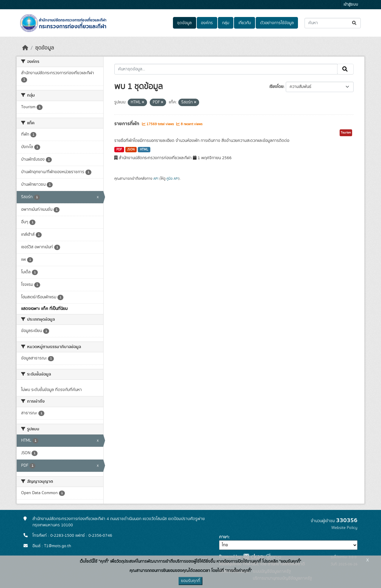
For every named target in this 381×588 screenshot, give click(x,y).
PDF (119, 150)
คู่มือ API (172, 179)
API (156, 179)
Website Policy (344, 528)
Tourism (346, 133)
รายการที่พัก (127, 124)
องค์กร (207, 23)
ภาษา (224, 537)
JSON (131, 150)
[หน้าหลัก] (25, 48)
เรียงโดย (276, 87)
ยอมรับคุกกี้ (190, 581)
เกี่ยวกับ (245, 23)
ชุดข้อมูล (184, 23)
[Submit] (355, 23)
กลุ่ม (226, 23)
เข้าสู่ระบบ (351, 5)
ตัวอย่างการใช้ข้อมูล (277, 23)
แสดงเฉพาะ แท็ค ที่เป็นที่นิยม (44, 309)
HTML (144, 150)
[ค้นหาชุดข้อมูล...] (333, 23)
